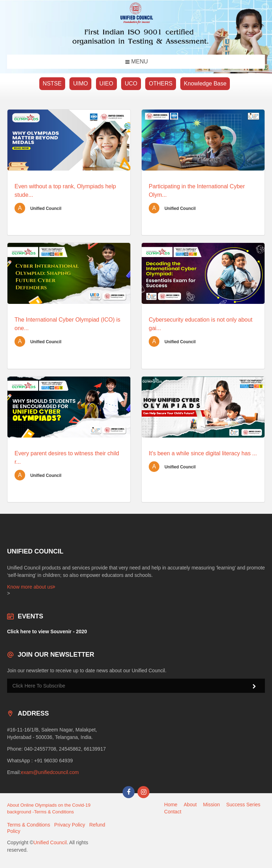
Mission (211, 805)
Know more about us (31, 587)
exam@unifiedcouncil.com (50, 772)
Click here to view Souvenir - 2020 (47, 631)
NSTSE (52, 84)
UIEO (106, 84)
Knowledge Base (205, 84)
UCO (131, 84)
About (190, 805)
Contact (173, 812)
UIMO (80, 84)
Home (171, 805)
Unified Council (50, 842)
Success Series (243, 805)
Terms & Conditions (29, 825)
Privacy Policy (70, 825)
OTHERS (161, 84)
